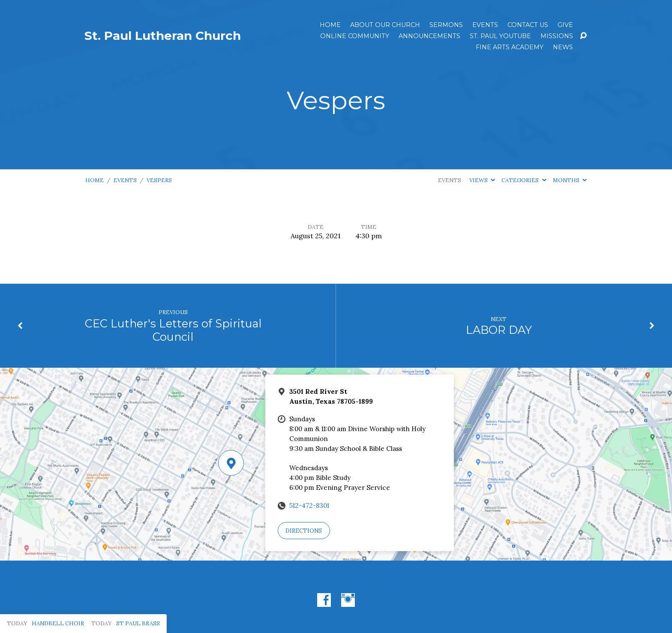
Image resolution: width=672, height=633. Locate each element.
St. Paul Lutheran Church (163, 36)
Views (482, 180)
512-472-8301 (309, 505)
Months (570, 180)
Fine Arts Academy (510, 47)
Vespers (159, 180)
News (563, 47)
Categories (524, 180)
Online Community (355, 36)
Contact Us (528, 25)
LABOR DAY (499, 330)
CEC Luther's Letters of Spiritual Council (173, 330)
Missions (557, 36)
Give (565, 25)
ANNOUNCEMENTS (429, 36)
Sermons (446, 25)
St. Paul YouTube (500, 36)
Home (330, 25)
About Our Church (385, 25)
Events (485, 25)
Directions (304, 531)
